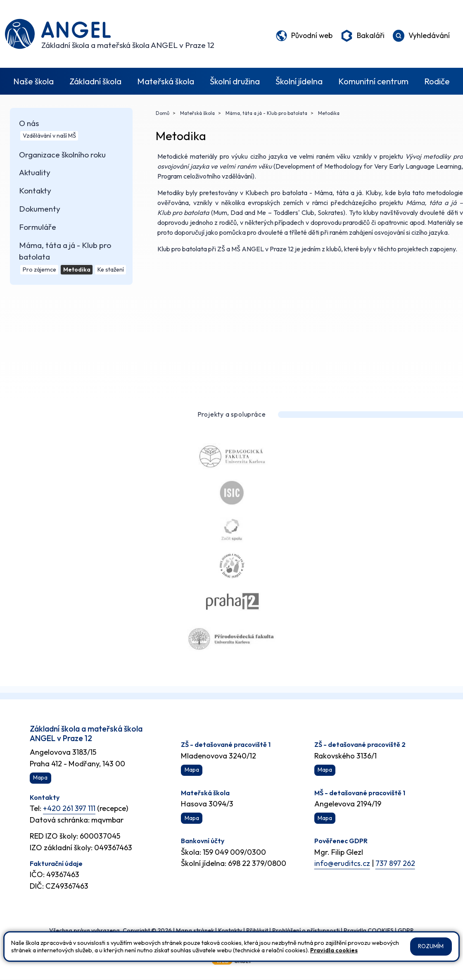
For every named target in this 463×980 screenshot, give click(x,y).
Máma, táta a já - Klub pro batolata (266, 113)
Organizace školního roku (61, 155)
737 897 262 (396, 864)
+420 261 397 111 (69, 809)
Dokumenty (38, 211)
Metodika (76, 272)
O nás (28, 123)
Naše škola (33, 81)
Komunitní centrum (373, 81)
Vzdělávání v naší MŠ (49, 136)
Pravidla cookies (334, 950)
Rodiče (437, 81)
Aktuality (33, 174)
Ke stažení (110, 272)
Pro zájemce (39, 272)
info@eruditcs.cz (342, 864)
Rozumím (431, 947)
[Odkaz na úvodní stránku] (110, 34)
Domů (163, 113)
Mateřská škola (166, 81)
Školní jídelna (299, 81)
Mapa (40, 778)
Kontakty (34, 192)
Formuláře (36, 229)
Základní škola (95, 81)
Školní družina (235, 81)
